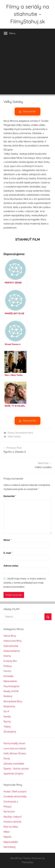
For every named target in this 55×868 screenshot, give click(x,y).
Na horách (9, 812)
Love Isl (8, 749)
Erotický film (10, 661)
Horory (7, 671)
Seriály (7, 717)
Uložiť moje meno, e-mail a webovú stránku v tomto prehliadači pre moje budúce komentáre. (25, 583)
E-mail (8, 553)
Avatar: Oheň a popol (15, 791)
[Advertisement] (27, 67)
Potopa (7, 807)
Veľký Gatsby (14, 437)
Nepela (7, 837)
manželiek (18, 764)
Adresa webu (11, 566)
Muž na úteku (11, 827)
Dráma (11, 433)
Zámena (8, 764)
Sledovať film (27, 111)
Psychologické (11, 686)
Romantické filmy (24, 433)
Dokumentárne (12, 651)
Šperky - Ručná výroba (16, 769)
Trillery (7, 727)
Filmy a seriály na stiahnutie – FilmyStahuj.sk (28, 14)
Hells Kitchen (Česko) (15, 754)
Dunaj (7, 758)
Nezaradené (10, 681)
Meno (7, 540)
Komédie (8, 676)
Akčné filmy (10, 636)
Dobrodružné (11, 646)
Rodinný (8, 696)
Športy (7, 722)
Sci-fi (6, 711)
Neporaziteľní (11, 842)
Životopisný (10, 732)
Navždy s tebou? (13, 817)
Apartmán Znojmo (13, 774)
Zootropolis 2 (11, 802)
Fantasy (8, 666)
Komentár (10, 496)
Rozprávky (9, 706)
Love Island (19, 749)
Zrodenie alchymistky (15, 796)
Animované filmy (13, 641)
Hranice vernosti (12, 822)
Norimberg (9, 847)
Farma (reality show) (14, 743)
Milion (7, 832)
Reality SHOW (11, 691)
